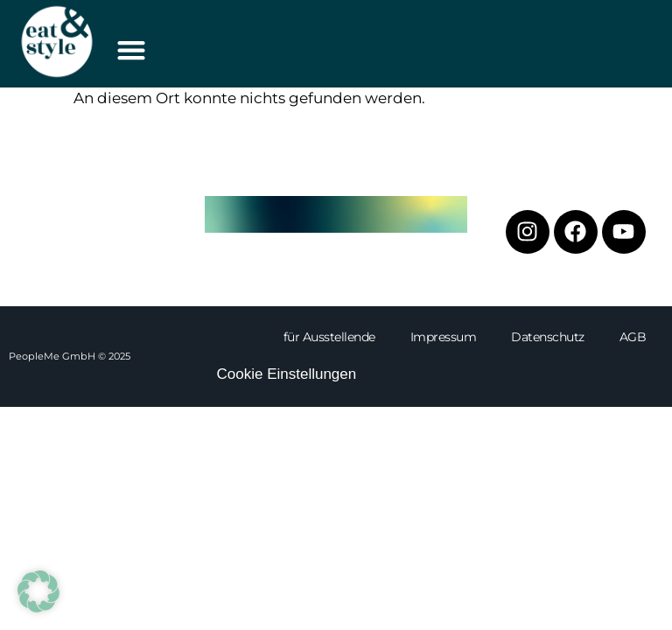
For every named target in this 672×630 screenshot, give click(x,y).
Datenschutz (548, 337)
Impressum (444, 337)
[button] (131, 49)
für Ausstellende (329, 337)
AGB (633, 337)
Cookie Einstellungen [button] (287, 374)
